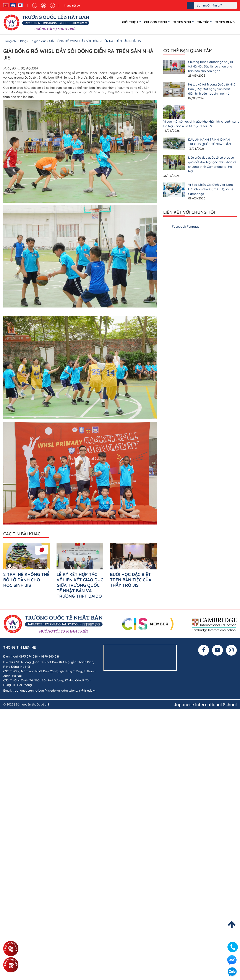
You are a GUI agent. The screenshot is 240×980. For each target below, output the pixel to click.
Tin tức (203, 22)
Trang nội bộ (72, 6)
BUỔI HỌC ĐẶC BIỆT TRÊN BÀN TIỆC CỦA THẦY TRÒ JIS (131, 580)
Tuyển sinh (182, 22)
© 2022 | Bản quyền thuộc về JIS (26, 704)
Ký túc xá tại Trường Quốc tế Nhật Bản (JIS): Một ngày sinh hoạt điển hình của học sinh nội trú (212, 89)
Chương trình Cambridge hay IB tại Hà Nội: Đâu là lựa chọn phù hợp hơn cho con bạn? (211, 66)
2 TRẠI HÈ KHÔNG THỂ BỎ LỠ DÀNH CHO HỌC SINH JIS (26, 580)
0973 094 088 (28, 656)
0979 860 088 (50, 656)
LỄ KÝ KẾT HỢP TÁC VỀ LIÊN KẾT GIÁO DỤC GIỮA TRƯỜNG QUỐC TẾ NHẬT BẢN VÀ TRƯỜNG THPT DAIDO (80, 585)
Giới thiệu (130, 22)
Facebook (232, 960)
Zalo (232, 972)
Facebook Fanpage (186, 227)
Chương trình (156, 22)
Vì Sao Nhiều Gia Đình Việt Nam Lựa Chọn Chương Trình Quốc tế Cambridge (211, 189)
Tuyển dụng (225, 22)
